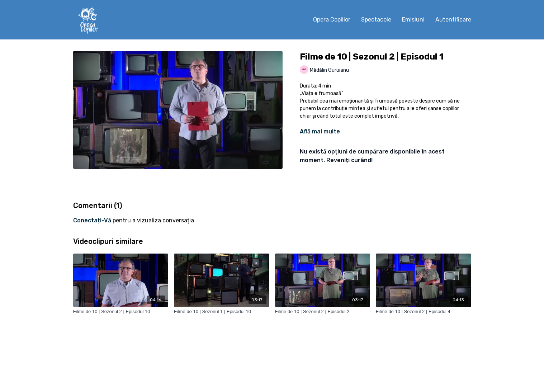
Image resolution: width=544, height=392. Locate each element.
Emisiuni (413, 20)
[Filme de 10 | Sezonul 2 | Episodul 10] (121, 312)
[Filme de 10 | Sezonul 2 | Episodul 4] (424, 312)
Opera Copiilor (332, 20)
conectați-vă (92, 220)
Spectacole (376, 20)
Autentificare (453, 20)
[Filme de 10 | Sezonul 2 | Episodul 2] (323, 312)
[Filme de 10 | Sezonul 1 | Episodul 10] (222, 312)
